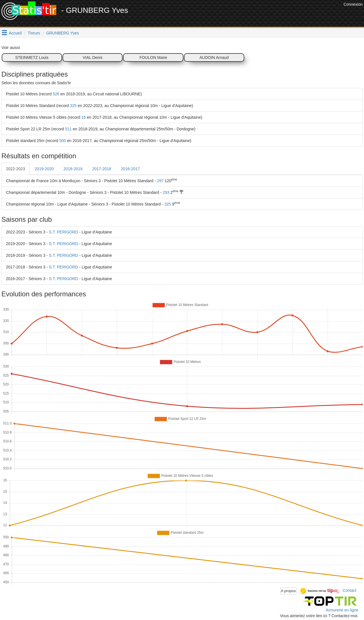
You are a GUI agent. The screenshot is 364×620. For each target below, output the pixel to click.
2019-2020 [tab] (44, 169)
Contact (349, 590)
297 (160, 181)
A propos (288, 591)
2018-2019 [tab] (73, 169)
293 (166, 192)
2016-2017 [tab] (130, 169)
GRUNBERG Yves (63, 33)
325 (73, 106)
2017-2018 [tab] (102, 169)
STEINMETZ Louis (32, 58)
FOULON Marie (153, 58)
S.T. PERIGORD (64, 232)
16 (84, 117)
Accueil (15, 33)
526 (56, 94)
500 (63, 141)
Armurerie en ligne (342, 610)
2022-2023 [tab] (15, 169)
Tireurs (34, 33)
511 (68, 129)
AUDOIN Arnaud (214, 58)
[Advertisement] (239, 14)
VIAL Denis (93, 58)
